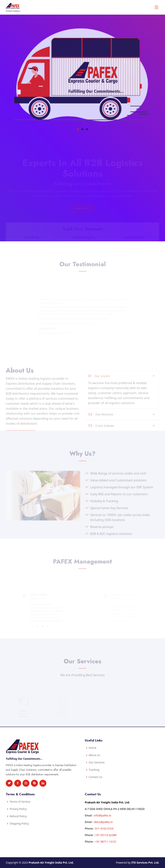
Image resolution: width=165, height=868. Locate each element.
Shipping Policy (19, 824)
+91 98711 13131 (106, 842)
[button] (79, 119)
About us (94, 755)
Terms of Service (20, 802)
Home (92, 748)
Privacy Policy (18, 809)
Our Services (97, 762)
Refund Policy (18, 816)
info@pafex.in (102, 815)
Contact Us (95, 777)
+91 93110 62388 (106, 835)
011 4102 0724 (104, 828)
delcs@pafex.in (103, 822)
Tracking (94, 770)
